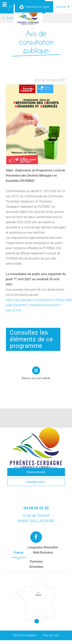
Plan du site (51, 635)
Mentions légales (25, 635)
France (19, 553)
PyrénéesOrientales (36, 564)
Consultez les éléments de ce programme (31, 339)
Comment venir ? (36, 482)
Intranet (63, 7)
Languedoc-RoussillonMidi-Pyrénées (43, 550)
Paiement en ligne (34, 7)
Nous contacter (36, 472)
